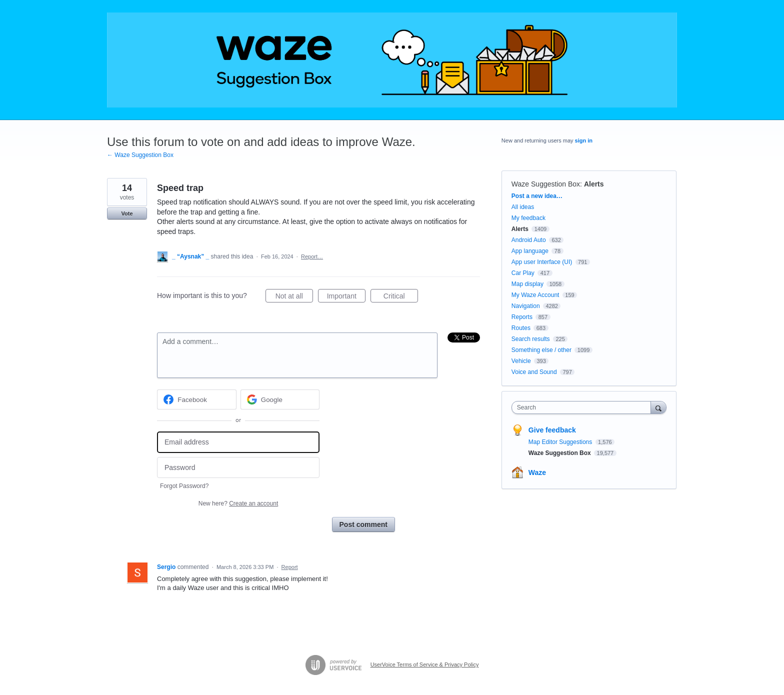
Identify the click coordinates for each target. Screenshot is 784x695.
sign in (584, 140)
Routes (521, 328)
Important (346, 297)
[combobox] (584, 407)
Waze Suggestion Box (546, 184)
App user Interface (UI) (542, 262)
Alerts (594, 184)
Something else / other (541, 350)
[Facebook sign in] (197, 399)
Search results (531, 339)
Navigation (526, 306)
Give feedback (552, 430)
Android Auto (529, 240)
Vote (127, 213)
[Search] (658, 407)
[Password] (238, 468)
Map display (527, 284)
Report (290, 567)
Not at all (294, 297)
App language (530, 251)
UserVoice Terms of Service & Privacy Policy (425, 664)
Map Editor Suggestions (561, 442)
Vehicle (521, 361)
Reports (522, 317)
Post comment (363, 524)
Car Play (523, 273)
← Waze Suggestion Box (140, 155)
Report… (312, 256)
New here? (238, 503)
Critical (401, 297)
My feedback (528, 218)
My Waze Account (535, 295)
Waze (537, 472)
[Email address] (238, 442)
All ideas (523, 207)
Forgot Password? (184, 486)
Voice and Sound (534, 372)
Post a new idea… (537, 196)
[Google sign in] (280, 399)
